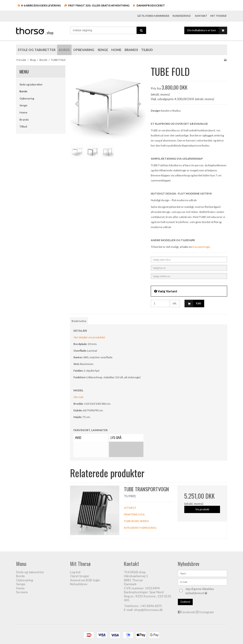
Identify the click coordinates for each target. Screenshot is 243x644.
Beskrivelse (79, 321)
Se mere (22, 592)
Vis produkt (202, 509)
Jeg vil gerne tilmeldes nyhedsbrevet (206, 591)
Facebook (188, 612)
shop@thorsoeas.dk (148, 610)
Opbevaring (27, 98)
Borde (23, 91)
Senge (23, 105)
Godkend (185, 602)
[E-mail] (202, 581)
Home (23, 112)
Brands (24, 120)
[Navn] (202, 573)
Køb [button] (193, 304)
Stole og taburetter (31, 84)
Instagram (207, 612)
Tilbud (23, 126)
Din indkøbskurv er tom (207, 30)
